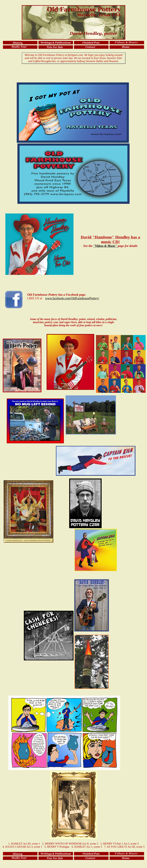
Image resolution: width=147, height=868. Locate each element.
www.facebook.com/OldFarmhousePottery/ (72, 298)
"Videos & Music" (106, 246)
